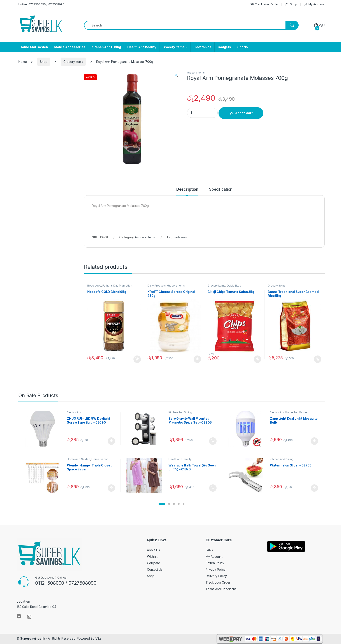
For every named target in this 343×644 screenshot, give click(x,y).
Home (23, 62)
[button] (162, 504)
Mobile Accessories (70, 47)
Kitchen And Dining (106, 47)
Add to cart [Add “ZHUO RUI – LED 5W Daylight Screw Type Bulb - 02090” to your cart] (111, 441)
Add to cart (244, 113)
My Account (314, 4)
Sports (243, 47)
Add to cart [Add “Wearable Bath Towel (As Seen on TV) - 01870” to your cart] (213, 488)
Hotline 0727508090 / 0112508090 (41, 4)
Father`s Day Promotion (117, 286)
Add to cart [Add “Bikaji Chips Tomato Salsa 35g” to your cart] (257, 359)
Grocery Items (174, 47)
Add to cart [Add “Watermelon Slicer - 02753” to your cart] (314, 488)
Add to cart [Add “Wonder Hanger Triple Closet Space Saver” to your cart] (111, 488)
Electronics (202, 47)
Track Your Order (264, 4)
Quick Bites (234, 286)
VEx (98, 638)
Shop (291, 4)
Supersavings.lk (33, 638)
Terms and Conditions (221, 589)
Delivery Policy (216, 576)
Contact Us (155, 569)
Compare (154, 563)
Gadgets (224, 47)
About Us (153, 550)
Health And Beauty (142, 47)
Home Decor (100, 459)
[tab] (187, 191)
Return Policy (215, 563)
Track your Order (218, 582)
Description (187, 189)
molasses (180, 237)
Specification (221, 189)
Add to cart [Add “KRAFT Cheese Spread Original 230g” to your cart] (197, 359)
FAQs (209, 550)
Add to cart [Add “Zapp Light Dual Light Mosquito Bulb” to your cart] (314, 441)
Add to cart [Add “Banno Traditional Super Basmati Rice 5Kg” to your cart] (318, 359)
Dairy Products (157, 286)
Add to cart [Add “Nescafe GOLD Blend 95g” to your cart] (137, 359)
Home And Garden (34, 47)
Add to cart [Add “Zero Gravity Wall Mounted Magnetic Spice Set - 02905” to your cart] (213, 441)
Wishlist (152, 557)
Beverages (94, 286)
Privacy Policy (216, 569)
